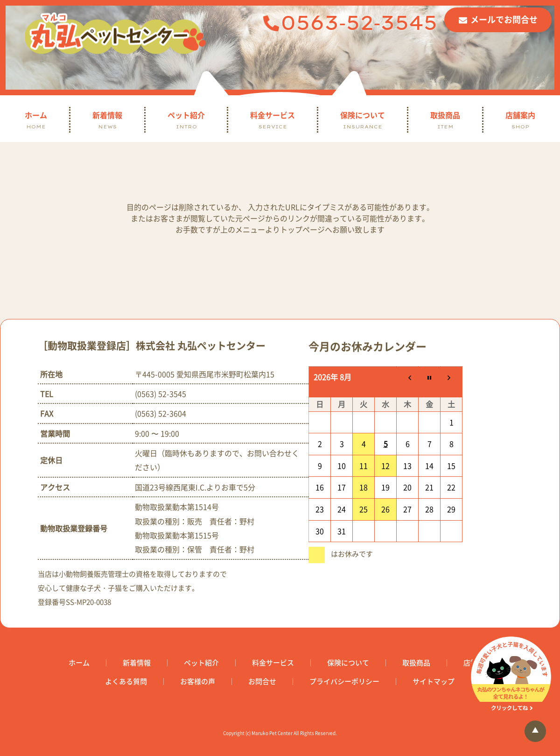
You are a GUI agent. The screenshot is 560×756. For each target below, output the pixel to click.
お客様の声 (198, 682)
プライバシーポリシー (344, 682)
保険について (363, 120)
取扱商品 (445, 120)
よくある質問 (126, 682)
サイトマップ (434, 682)
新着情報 (107, 120)
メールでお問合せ (504, 19)
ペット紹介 (186, 120)
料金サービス (273, 120)
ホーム (36, 120)
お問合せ (262, 682)
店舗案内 (520, 120)
